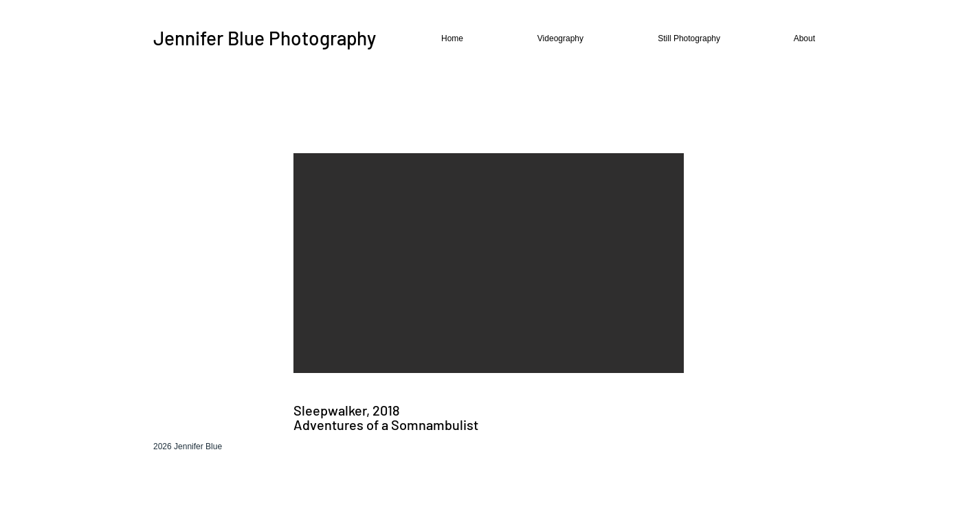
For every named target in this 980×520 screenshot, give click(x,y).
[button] (535, 39)
